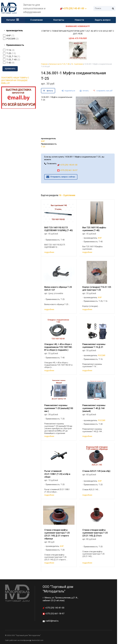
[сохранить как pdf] (103, 91)
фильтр (50, 91)
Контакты (59, 20)
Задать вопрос (103, 20)
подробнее (49, 252)
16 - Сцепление (77, 64)
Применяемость (15, 45)
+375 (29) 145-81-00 (73, 8)
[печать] (84, 91)
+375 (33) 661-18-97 (67, 170)
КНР (43, 141)
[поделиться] (68, 91)
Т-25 (43, 147)
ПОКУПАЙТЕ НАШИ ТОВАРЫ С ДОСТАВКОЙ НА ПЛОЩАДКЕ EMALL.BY (15, 80)
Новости (79, 20)
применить (10, 69)
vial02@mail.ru (52, 621)
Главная (44, 64)
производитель (15, 30)
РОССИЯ (102, 356)
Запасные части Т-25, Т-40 (59, 64)
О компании (36, 20)
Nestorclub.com (38, 640)
